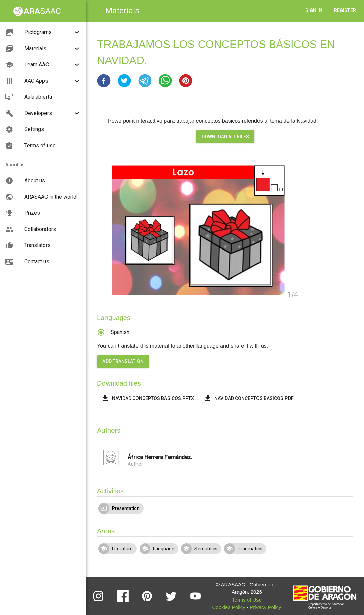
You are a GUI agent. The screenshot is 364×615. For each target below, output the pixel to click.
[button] (104, 81)
